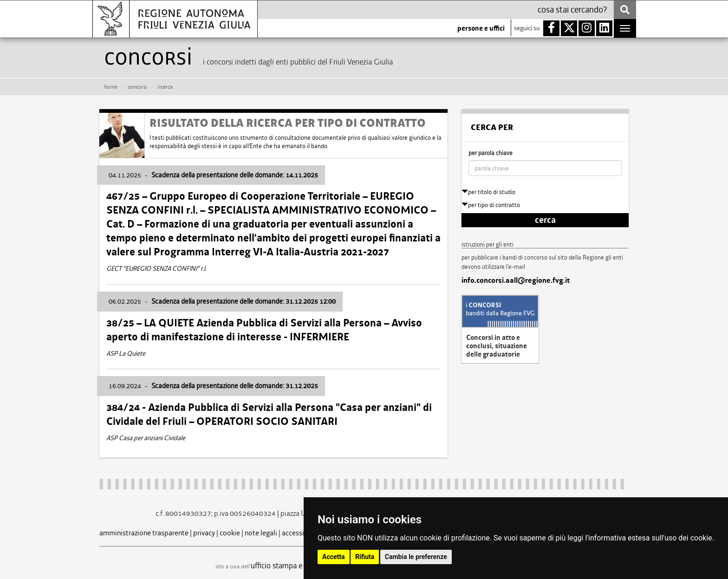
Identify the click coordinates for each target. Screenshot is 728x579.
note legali (261, 533)
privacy (204, 533)
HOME (111, 87)
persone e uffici (481, 28)
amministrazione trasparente (144, 533)
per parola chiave (491, 153)
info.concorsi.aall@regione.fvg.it (516, 280)
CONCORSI (137, 87)
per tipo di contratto (491, 205)
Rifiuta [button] (365, 557)
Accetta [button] (334, 557)
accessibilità (301, 533)
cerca (545, 220)
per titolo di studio (488, 192)
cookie (230, 533)
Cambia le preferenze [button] (416, 557)
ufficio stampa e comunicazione (302, 566)
